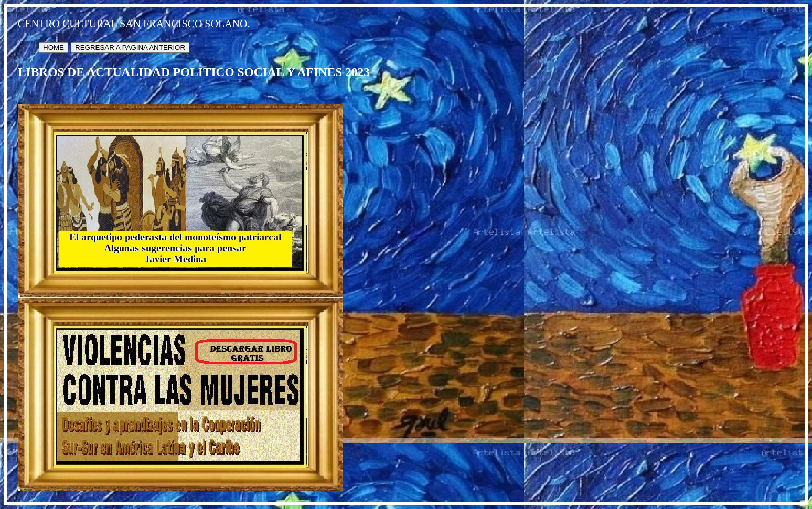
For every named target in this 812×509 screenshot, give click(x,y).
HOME (54, 47)
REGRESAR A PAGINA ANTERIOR (130, 47)
